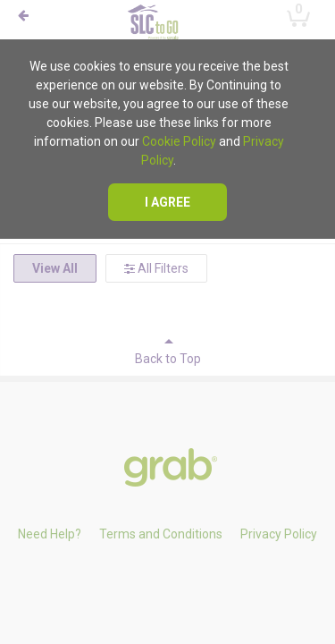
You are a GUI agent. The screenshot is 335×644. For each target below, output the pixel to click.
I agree (167, 202)
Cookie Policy (179, 141)
